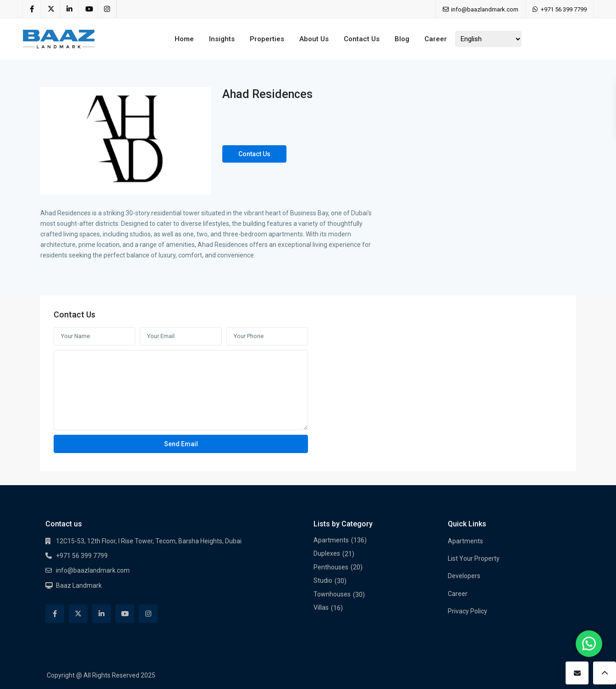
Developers (464, 576)
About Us (314, 39)
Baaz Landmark (79, 585)
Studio (323, 580)
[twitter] (51, 9)
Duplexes (327, 553)
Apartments (331, 540)
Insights (222, 39)
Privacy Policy (467, 611)
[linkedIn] (69, 9)
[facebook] (32, 9)
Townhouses (332, 594)
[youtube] (88, 9)
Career (436, 39)
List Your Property (474, 558)
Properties (267, 39)
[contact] (577, 673)
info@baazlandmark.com (93, 570)
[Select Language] (488, 39)
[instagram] (107, 9)
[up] (605, 673)
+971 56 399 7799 (564, 9)
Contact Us (362, 39)
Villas (321, 607)
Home (184, 39)
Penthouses (331, 567)
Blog (402, 39)
